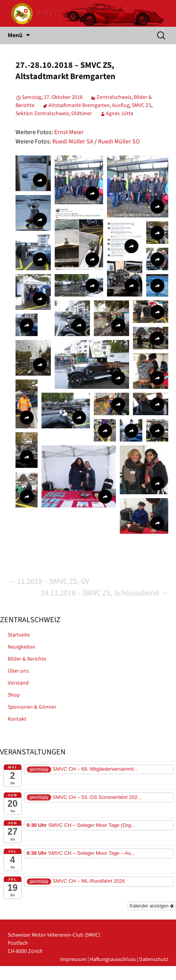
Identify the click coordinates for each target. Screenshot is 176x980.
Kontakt (17, 719)
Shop (14, 695)
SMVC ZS (141, 105)
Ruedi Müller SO (119, 141)
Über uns (18, 671)
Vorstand (18, 683)
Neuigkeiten (22, 647)
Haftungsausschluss (113, 959)
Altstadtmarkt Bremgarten (79, 105)
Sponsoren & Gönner (32, 707)
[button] (33, 173)
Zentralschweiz (114, 97)
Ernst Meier (69, 132)
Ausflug (121, 105)
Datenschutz (154, 959)
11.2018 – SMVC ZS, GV (48, 581)
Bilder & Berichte (27, 659)
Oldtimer (82, 114)
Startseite (19, 635)
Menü (15, 35)
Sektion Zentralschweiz (42, 114)
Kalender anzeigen (152, 906)
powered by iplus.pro (144, 976)
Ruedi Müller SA (73, 141)
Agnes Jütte (120, 114)
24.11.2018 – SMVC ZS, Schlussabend (104, 593)
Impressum (73, 959)
